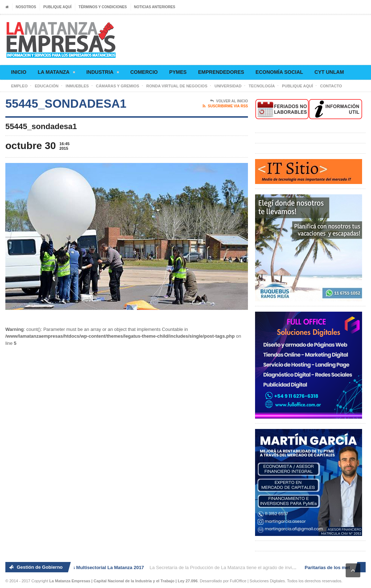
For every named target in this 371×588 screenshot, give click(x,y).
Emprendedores (221, 72)
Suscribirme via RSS (225, 106)
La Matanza (56, 73)
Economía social (279, 72)
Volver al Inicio (229, 101)
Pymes (178, 72)
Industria (103, 73)
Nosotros (26, 7)
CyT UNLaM (329, 72)
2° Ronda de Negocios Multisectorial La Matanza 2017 (86, 567)
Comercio (144, 72)
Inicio (19, 72)
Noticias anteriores (155, 7)
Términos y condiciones (103, 7)
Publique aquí (57, 7)
